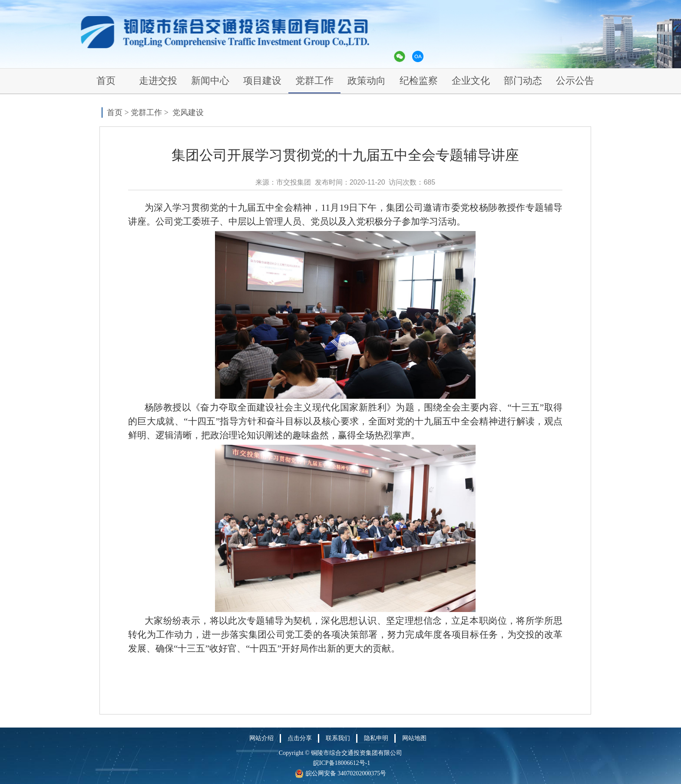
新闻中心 (210, 81)
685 (429, 182)
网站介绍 (261, 738)
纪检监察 (419, 81)
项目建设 (262, 81)
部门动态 (523, 81)
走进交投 (158, 81)
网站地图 (414, 738)
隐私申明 (376, 738)
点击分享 (300, 738)
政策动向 (367, 81)
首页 (106, 81)
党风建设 (188, 112)
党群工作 (314, 81)
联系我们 (338, 738)
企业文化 (471, 81)
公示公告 (575, 81)
